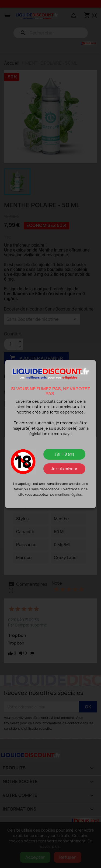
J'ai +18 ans (64, 454)
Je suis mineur (64, 469)
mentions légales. (69, 495)
